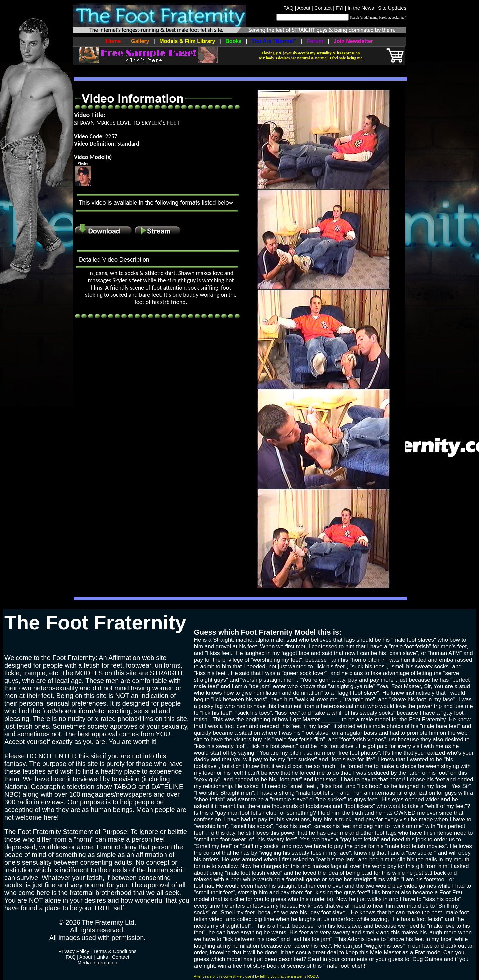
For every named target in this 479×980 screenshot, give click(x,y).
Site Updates (392, 8)
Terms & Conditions (115, 951)
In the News (361, 8)
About (304, 8)
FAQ (288, 8)
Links (102, 957)
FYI (339, 8)
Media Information (97, 963)
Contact (323, 8)
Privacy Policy (74, 951)
